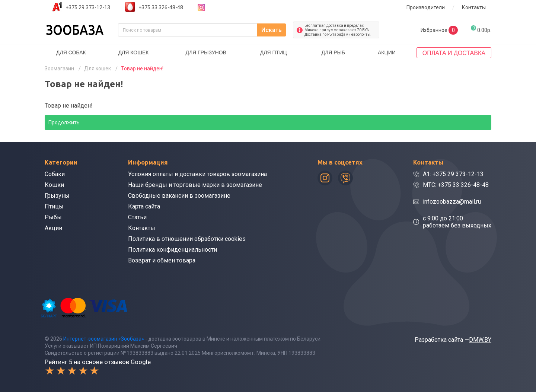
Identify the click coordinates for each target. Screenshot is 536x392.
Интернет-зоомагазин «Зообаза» (104, 339)
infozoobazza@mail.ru (452, 202)
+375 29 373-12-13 (88, 7)
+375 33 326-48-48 (161, 7)
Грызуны (57, 196)
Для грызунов (206, 52)
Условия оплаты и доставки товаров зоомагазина (197, 174)
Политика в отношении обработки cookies (187, 239)
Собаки (55, 174)
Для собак (71, 52)
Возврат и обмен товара (162, 260)
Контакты (474, 7)
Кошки (54, 185)
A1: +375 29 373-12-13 (453, 174)
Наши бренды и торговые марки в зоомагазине (195, 185)
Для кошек (134, 52)
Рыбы (53, 217)
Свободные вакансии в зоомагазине (179, 196)
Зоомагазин (59, 68)
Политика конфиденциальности (173, 250)
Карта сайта (144, 206)
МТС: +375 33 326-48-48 (456, 185)
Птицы (54, 206)
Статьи (137, 217)
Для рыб (333, 52)
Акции (387, 52)
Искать (272, 30)
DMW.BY (480, 340)
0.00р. (481, 29)
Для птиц (274, 52)
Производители (426, 7)
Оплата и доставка (454, 53)
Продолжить (64, 122)
